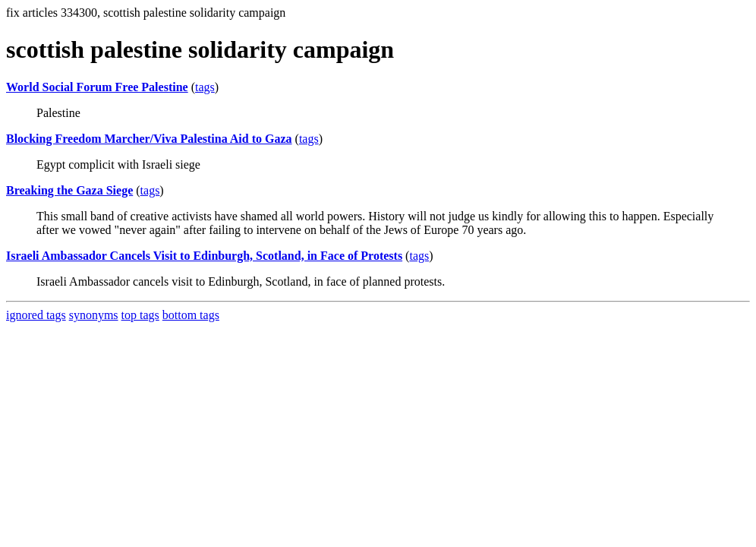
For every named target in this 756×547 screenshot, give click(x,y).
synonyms (94, 315)
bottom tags (191, 315)
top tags (140, 315)
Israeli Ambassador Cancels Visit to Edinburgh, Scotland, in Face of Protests (204, 256)
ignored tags (36, 315)
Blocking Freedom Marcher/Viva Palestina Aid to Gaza (149, 139)
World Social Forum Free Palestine (97, 87)
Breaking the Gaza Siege (69, 190)
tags (205, 87)
